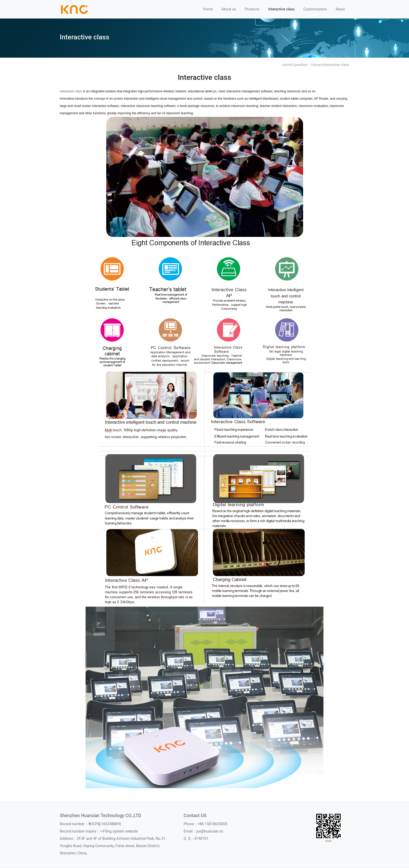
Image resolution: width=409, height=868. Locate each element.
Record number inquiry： (80, 831)
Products (252, 9)
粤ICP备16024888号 (105, 824)
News (340, 9)
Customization (315, 9)
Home (208, 9)
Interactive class (281, 9)
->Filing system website (119, 831)
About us (229, 9)
